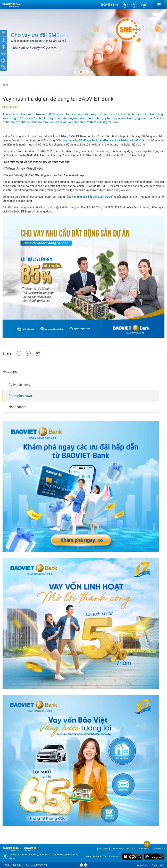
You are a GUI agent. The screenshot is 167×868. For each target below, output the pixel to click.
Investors (103, 849)
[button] (75, 72)
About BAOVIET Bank (121, 849)
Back (5, 85)
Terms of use (142, 865)
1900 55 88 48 (109, 5)
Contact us (158, 849)
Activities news (19, 385)
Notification (17, 407)
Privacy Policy (158, 865)
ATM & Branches (142, 849)
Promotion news (20, 396)
